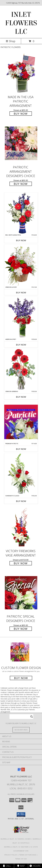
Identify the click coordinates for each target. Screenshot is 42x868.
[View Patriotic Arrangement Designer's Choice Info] (21, 143)
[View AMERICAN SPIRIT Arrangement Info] (21, 318)
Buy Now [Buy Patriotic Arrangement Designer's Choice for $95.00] (21, 184)
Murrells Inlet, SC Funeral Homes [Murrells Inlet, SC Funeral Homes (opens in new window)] (16, 839)
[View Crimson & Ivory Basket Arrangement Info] (21, 265)
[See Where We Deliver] (21, 730)
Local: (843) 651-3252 (21, 788)
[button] (21, 814)
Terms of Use (21, 859)
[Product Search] (21, 717)
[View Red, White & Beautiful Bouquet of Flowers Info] (21, 213)
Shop (11, 41)
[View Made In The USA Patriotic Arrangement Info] (21, 73)
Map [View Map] (21, 866)
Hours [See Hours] (35, 866)
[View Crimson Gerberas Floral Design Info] (21, 370)
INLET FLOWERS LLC (21, 23)
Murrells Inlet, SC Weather (16, 847)
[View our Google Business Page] (19, 771)
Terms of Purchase (28, 855)
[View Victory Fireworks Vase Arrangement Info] (21, 527)
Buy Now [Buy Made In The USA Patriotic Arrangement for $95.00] (21, 114)
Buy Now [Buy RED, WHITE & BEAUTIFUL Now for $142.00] (21, 240)
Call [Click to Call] (7, 866)
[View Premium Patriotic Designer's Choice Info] (21, 422)
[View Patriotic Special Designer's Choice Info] (21, 593)
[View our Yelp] (23, 771)
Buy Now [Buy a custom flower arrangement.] (21, 678)
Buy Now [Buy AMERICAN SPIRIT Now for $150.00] (21, 345)
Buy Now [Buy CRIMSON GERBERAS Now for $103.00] (21, 397)
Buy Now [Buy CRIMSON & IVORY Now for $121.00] (21, 293)
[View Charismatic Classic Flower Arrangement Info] (21, 474)
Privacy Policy (11, 855)
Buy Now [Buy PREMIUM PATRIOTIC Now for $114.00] (21, 449)
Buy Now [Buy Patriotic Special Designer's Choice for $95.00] (21, 629)
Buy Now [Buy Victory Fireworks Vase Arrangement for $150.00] (21, 563)
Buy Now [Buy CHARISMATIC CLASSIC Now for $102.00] (21, 501)
